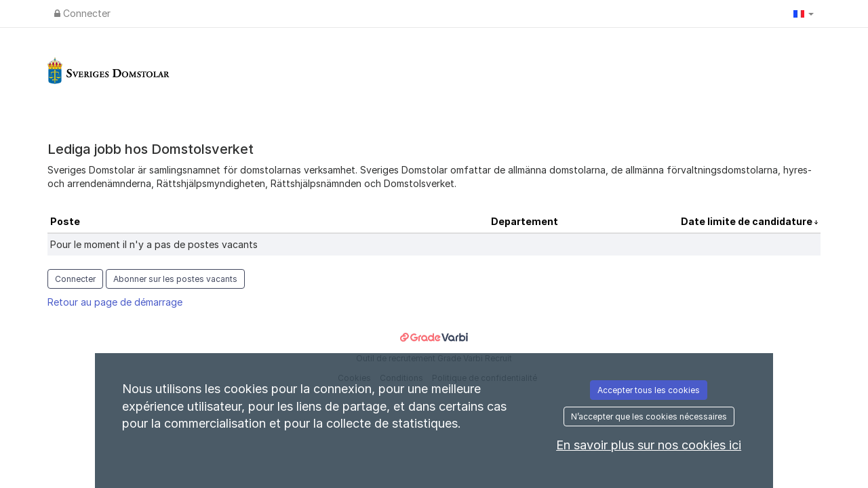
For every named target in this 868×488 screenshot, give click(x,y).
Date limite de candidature (748, 221)
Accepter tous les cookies (649, 390)
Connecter (82, 13)
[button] (804, 14)
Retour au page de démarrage (115, 302)
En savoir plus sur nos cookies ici (649, 445)
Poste (65, 221)
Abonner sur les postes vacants (175, 279)
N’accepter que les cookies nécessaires (649, 416)
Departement (525, 221)
